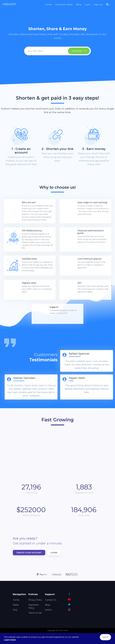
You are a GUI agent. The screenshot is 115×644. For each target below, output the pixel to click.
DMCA (48, 610)
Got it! (105, 637)
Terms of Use (35, 613)
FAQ (15, 610)
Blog (47, 605)
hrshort (9, 4)
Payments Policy (33, 606)
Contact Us (51, 600)
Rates (16, 605)
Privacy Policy (35, 600)
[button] (108, 5)
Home (16, 600)
